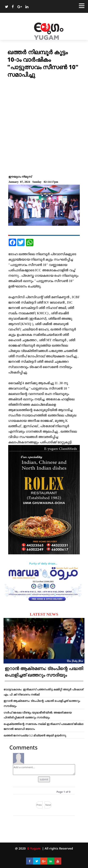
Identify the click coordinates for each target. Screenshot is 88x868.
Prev (39, 805)
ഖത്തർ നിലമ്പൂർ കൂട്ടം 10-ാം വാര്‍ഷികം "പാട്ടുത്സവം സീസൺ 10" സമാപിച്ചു (43, 63)
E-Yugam (34, 848)
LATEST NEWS (44, 614)
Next (48, 805)
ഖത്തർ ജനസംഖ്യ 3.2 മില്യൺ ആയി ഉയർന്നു (35, 735)
